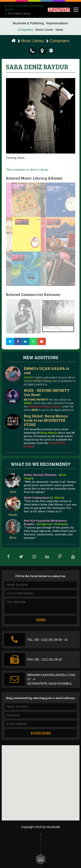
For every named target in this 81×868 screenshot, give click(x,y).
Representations (57, 23)
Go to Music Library (18, 14)
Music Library (33, 41)
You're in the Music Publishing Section (24, 8)
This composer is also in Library (27, 170)
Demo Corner (44, 30)
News (59, 30)
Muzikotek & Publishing (28, 23)
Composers (25, 30)
